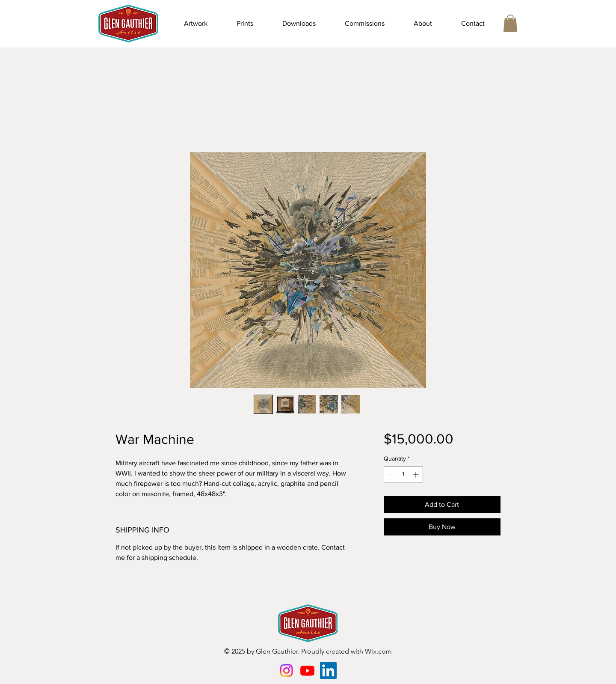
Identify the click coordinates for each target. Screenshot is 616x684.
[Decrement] (390, 474)
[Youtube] (307, 671)
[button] (196, 24)
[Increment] (416, 474)
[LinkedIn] (328, 671)
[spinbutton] (403, 474)
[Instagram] (286, 671)
